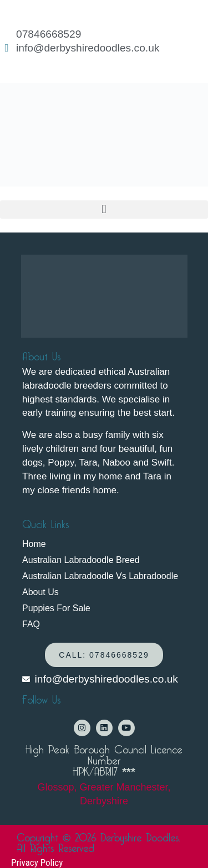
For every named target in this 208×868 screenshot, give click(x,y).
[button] (104, 210)
